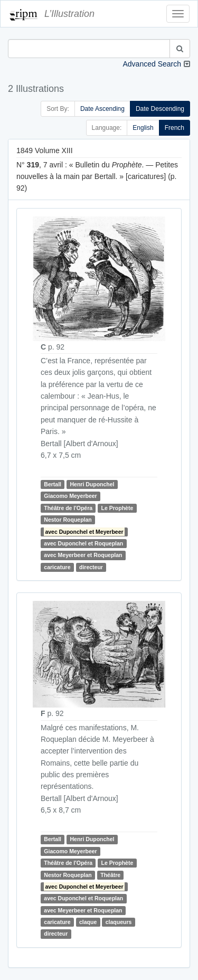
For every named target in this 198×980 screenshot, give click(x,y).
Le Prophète (117, 508)
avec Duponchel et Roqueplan (83, 543)
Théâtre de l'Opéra (68, 508)
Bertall (53, 484)
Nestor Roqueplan (68, 520)
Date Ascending (102, 109)
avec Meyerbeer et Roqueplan (83, 555)
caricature (57, 567)
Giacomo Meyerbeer (70, 496)
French (175, 128)
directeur (91, 567)
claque (88, 922)
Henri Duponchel (92, 484)
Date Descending (160, 109)
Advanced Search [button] (152, 64)
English (143, 128)
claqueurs (119, 922)
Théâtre (110, 875)
